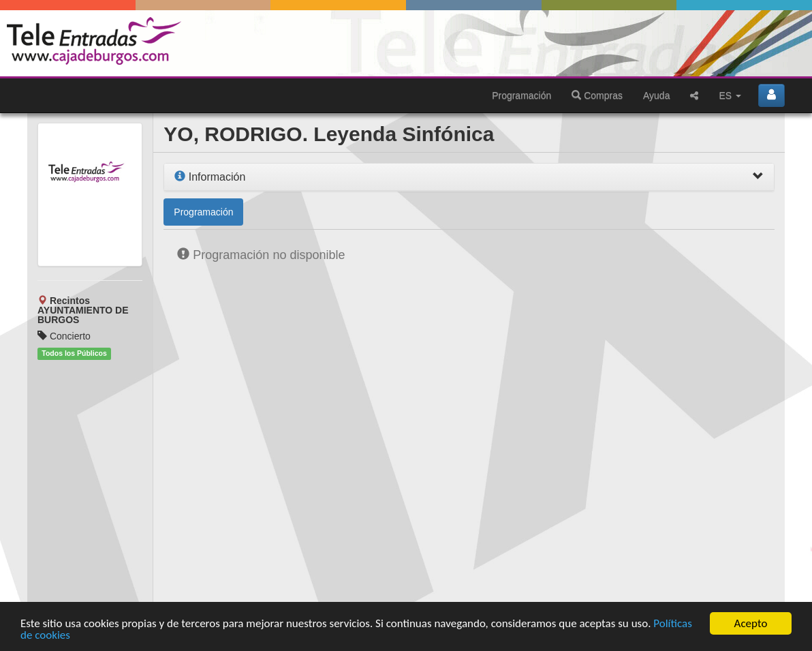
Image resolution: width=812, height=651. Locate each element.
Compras (597, 95)
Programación (521, 95)
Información (210, 177)
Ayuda (656, 95)
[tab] (469, 177)
